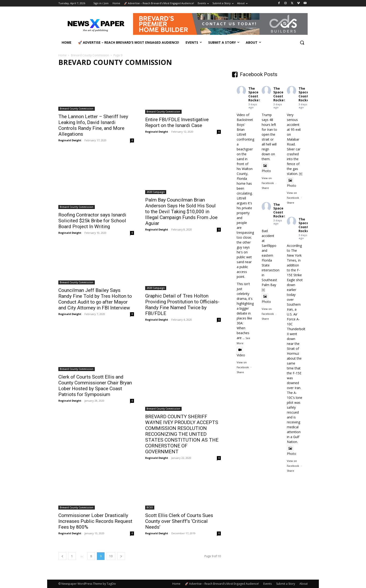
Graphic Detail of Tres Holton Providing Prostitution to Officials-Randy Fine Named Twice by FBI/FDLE (182, 305)
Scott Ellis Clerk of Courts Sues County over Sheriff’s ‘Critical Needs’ (179, 521)
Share (240, 372)
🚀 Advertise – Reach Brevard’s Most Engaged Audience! (222, 584)
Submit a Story (286, 584)
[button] (302, 43)
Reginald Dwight (70, 140)
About (304, 584)
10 (111, 556)
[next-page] (121, 556)
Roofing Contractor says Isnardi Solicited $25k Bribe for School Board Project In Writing (92, 221)
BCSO (150, 507)
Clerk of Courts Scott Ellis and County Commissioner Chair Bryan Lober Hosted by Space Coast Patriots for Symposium (95, 386)
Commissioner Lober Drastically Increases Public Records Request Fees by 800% (95, 521)
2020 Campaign (156, 192)
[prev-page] (62, 556)
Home (62, 55)
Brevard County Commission (90, 55)
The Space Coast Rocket (254, 94)
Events (267, 584)
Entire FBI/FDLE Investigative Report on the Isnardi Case (177, 122)
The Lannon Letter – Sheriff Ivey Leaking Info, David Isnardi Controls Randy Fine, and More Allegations (93, 125)
